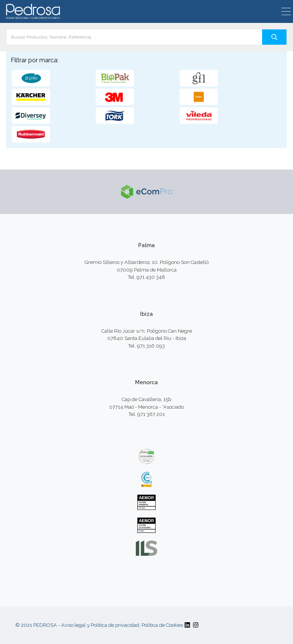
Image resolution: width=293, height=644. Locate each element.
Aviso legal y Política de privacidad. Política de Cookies (122, 625)
